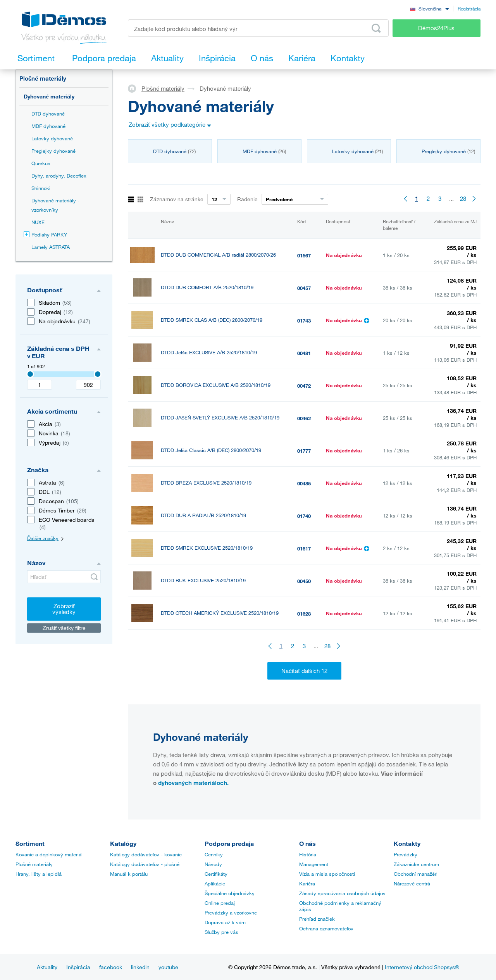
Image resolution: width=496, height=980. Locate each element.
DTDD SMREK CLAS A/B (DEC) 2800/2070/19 (212, 320)
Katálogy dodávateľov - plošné (145, 864)
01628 (304, 614)
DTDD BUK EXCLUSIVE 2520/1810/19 (203, 581)
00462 (304, 418)
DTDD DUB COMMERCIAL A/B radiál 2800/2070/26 (218, 255)
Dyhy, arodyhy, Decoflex (59, 176)
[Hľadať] (64, 577)
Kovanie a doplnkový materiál (49, 854)
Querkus (41, 163)
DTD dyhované (48, 114)
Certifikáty (216, 874)
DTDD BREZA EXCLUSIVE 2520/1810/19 (206, 483)
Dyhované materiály (49, 96)
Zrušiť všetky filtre (64, 628)
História (308, 854)
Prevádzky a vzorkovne (231, 913)
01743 (304, 321)
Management (314, 864)
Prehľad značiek (317, 919)
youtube (168, 967)
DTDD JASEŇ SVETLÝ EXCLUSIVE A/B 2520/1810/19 (220, 418)
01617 (304, 549)
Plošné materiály (43, 78)
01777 (304, 451)
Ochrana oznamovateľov (326, 928)
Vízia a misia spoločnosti (327, 874)
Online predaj (220, 903)
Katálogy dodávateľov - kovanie (146, 854)
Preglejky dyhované (53, 151)
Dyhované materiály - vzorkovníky (55, 205)
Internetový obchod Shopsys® (422, 967)
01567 (304, 255)
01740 (304, 516)
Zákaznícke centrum (416, 864)
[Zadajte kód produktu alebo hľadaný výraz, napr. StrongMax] (258, 28)
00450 (304, 581)
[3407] (30, 374)
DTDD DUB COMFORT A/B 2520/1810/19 (207, 287)
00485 (304, 483)
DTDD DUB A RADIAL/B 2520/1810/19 (203, 515)
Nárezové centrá (412, 883)
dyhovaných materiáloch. (193, 783)
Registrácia (469, 9)
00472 (304, 386)
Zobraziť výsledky (64, 609)
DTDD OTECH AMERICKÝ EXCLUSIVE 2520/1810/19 (220, 613)
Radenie (247, 199)
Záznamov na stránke (177, 199)
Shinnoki (41, 188)
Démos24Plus (436, 28)
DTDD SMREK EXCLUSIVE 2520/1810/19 (207, 548)
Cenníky (214, 854)
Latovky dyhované (52, 138)
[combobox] (429, 8)
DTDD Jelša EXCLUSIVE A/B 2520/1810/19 (209, 353)
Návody (213, 864)
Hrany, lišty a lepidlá (39, 874)
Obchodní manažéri (416, 874)
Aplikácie (215, 883)
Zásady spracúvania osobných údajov (342, 893)
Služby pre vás (221, 932)
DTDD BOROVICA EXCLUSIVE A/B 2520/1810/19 (216, 385)
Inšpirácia (78, 967)
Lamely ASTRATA (51, 247)
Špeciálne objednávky (230, 893)
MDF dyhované (48, 126)
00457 (304, 288)
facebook (111, 967)
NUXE (38, 222)
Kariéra (307, 883)
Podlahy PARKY (45, 235)
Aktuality (47, 967)
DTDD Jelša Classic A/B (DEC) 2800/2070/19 (211, 450)
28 (463, 198)
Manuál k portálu (129, 874)
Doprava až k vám (225, 922)
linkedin (140, 967)
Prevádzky (406, 854)
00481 (304, 353)
